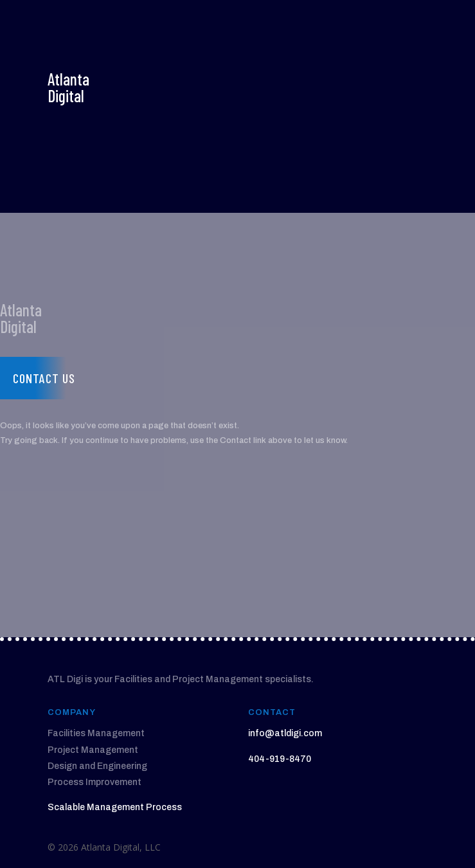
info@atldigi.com (285, 733)
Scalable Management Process (115, 807)
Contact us (44, 378)
